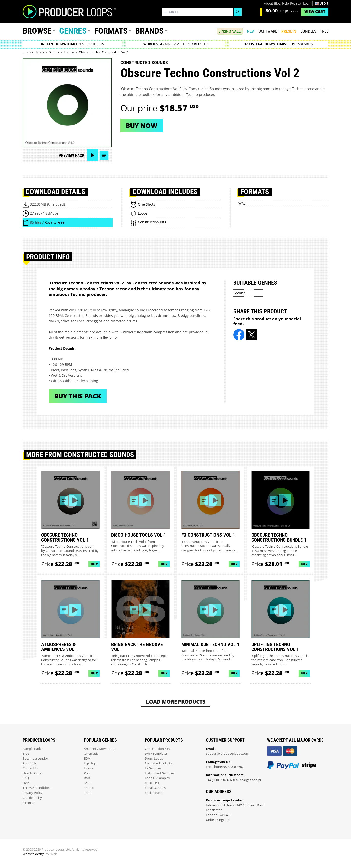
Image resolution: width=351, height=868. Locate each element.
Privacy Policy (33, 793)
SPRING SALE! (230, 31)
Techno (239, 293)
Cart (315, 12)
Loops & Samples (157, 778)
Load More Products (176, 702)
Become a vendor (35, 758)
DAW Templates (156, 754)
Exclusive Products (158, 763)
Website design (34, 854)
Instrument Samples (160, 773)
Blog (277, 4)
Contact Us (31, 768)
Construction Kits (157, 749)
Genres (73, 31)
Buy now (141, 125)
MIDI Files (152, 783)
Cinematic (91, 754)
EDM (87, 758)
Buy (94, 564)
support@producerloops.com (228, 754)
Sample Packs (33, 749)
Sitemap (29, 803)
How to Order (33, 773)
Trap (87, 793)
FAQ (26, 778)
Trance (89, 788)
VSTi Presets (154, 793)
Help (285, 4)
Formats (111, 31)
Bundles (308, 31)
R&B (87, 778)
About (268, 4)
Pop (87, 773)
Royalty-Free (55, 222)
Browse (37, 31)
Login (307, 4)
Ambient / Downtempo (101, 749)
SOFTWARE (268, 31)
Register (296, 4)
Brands (149, 31)
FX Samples (153, 768)
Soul (87, 783)
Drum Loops (154, 758)
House (89, 768)
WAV (242, 203)
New (251, 31)
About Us (29, 763)
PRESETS (289, 31)
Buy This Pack (78, 396)
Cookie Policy (32, 798)
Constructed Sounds (144, 63)
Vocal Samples (155, 788)
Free (324, 31)
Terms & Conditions (37, 788)
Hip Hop (90, 763)
